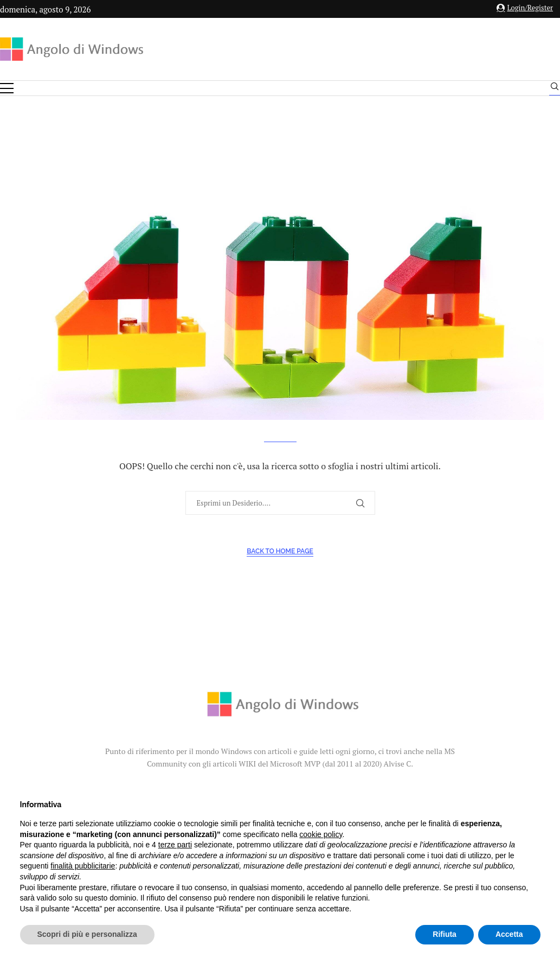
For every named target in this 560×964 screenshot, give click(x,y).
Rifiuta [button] (445, 934)
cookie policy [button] (321, 834)
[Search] (555, 89)
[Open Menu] (7, 88)
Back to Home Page (280, 551)
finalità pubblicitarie (83, 866)
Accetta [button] (509, 934)
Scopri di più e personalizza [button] (87, 934)
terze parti (175, 845)
